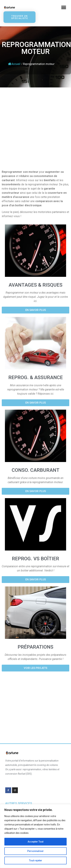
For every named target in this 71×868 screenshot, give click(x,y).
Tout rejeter (36, 860)
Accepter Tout (35, 842)
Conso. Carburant (36, 470)
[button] (64, 7)
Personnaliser (35, 851)
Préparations (35, 647)
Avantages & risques (35, 285)
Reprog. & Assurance (36, 377)
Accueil (14, 64)
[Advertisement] (33, 127)
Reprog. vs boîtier (35, 559)
